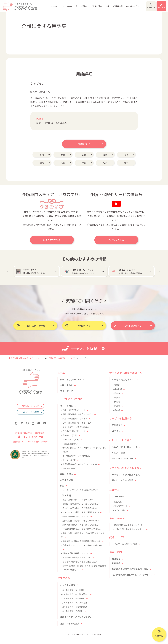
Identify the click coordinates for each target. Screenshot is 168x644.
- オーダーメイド (68, 460)
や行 (84, 163)
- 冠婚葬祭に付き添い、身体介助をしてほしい (81, 529)
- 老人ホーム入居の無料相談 (125, 544)
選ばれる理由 (64, 5)
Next (160, 271)
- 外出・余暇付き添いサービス (74, 419)
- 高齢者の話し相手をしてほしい (75, 553)
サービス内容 (49, 5)
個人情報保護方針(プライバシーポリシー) (132, 575)
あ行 (42, 155)
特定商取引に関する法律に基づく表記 (130, 569)
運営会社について (30, 406)
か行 (63, 155)
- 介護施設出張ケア (69, 444)
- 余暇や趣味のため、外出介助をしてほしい (80, 525)
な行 (126, 155)
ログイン (140, 5)
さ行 (84, 155)
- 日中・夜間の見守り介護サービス (76, 423)
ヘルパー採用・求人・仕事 (125, 447)
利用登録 (158, 5)
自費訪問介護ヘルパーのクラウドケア (26, 358)
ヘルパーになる (115, 5)
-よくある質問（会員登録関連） (75, 607)
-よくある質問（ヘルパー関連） (75, 603)
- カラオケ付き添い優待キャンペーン (129, 529)
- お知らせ (117, 502)
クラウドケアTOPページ (72, 379)
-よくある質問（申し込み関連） (75, 594)
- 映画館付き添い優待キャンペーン (128, 525)
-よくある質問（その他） (72, 611)
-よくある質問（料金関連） (73, 598)
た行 (105, 155)
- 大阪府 (117, 402)
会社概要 (116, 559)
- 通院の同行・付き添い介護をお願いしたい (80, 521)
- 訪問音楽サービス (69, 468)
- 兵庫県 (117, 410)
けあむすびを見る (52, 240)
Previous (8, 271)
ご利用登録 (117, 425)
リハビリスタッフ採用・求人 (126, 474)
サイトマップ (67, 391)
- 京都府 (117, 406)
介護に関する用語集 (57, 358)
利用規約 (116, 563)
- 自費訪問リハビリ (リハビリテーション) (79, 464)
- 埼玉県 (117, 393)
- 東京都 (117, 385)
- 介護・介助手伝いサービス (73, 410)
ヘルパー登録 (118, 453)
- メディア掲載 (119, 510)
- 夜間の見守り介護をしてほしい (75, 516)
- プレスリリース (120, 506)
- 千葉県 (117, 398)
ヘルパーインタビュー (123, 458)
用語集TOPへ (84, 144)
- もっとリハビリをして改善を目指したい (79, 562)
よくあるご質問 (68, 584)
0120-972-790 (31, 437)
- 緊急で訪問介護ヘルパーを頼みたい (77, 500)
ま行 (63, 163)
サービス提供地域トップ (124, 379)
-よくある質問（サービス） (73, 590)
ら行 (105, 163)
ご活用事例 (100, 5)
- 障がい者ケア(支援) (70, 439)
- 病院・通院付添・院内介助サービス (77, 414)
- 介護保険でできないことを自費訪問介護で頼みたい (84, 545)
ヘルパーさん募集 (30, 412)
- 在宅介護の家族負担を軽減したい (76, 557)
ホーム (37, 5)
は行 (42, 163)
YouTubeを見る (116, 240)
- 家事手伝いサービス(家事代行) (75, 427)
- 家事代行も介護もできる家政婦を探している (81, 541)
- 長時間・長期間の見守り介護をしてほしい (80, 504)
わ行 (126, 163)
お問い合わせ (67, 385)
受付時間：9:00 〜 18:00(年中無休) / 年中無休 (30, 442)
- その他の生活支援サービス (73, 431)
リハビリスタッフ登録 (123, 480)
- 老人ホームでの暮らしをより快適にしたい (80, 512)
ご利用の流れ (79, 5)
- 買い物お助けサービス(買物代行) (76, 456)
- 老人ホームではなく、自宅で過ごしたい (79, 508)
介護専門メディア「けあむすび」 (76, 617)
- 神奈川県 (117, 389)
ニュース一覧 (118, 496)
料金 (90, 5)
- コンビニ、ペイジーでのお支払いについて (80, 490)
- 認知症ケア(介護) (69, 435)
